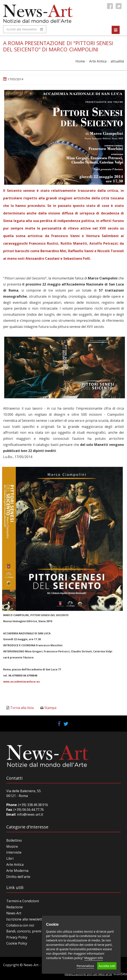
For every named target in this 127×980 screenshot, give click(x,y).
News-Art (14, 913)
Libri (10, 858)
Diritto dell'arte (18, 877)
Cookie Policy (17, 943)
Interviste (14, 852)
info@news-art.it (30, 814)
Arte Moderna (17, 871)
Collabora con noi (20, 925)
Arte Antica (98, 61)
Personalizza (85, 966)
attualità (117, 61)
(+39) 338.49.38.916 (33, 805)
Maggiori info (94, 958)
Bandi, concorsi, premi (24, 931)
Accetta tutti (107, 966)
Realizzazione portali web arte (88, 974)
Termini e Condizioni (23, 901)
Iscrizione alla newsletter (26, 919)
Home (80, 61)
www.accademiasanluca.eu (21, 682)
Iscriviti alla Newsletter (25, 29)
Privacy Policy (17, 937)
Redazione (15, 907)
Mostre (12, 846)
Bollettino (14, 840)
